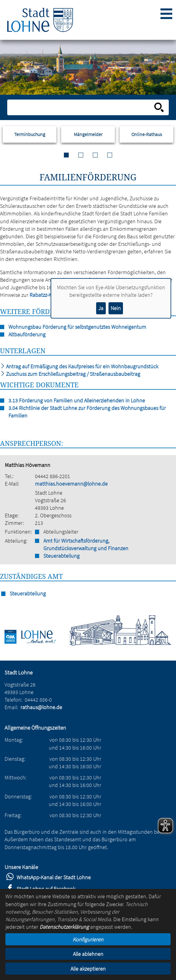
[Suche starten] (159, 107)
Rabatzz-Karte (45, 295)
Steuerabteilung (61, 556)
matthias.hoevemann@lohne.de (71, 484)
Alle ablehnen (88, 954)
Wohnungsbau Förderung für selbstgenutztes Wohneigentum (77, 327)
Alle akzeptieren (88, 969)
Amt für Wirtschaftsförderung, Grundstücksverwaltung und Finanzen (86, 544)
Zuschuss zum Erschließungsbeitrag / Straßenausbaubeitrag (70, 374)
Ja (101, 308)
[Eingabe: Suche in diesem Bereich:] (81, 107)
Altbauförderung (27, 334)
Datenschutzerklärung (64, 927)
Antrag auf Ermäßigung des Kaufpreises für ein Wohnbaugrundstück (79, 366)
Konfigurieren (88, 939)
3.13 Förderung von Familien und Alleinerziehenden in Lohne (77, 400)
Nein (116, 308)
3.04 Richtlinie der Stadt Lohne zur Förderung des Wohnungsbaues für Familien (87, 412)
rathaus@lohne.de (41, 707)
